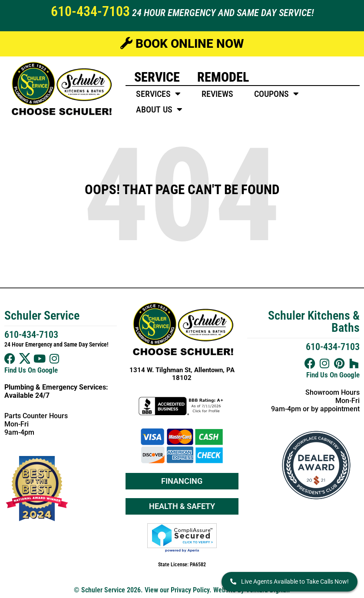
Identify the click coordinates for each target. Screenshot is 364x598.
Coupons (276, 94)
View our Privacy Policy (177, 590)
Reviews (217, 94)
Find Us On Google (31, 370)
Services (158, 94)
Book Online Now (182, 44)
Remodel (223, 77)
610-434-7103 (90, 11)
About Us (159, 109)
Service (157, 77)
